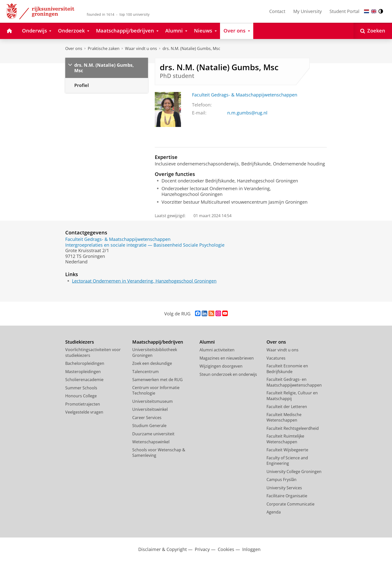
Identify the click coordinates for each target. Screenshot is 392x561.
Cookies (226, 549)
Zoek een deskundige (152, 363)
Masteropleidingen (83, 372)
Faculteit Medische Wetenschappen (284, 417)
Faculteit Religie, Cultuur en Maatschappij (292, 396)
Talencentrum (145, 372)
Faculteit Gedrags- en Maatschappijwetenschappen (294, 382)
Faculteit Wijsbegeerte (287, 450)
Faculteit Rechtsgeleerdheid (293, 428)
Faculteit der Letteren (287, 407)
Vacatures (276, 358)
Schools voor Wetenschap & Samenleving (159, 453)
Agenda (274, 512)
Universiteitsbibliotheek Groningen (155, 352)
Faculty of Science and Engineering (287, 461)
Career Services (147, 418)
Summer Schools (81, 388)
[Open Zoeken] (373, 31)
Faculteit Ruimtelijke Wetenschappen (285, 439)
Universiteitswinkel (150, 409)
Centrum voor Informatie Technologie (156, 390)
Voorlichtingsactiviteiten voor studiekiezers (93, 352)
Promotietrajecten (83, 404)
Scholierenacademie (84, 380)
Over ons (74, 48)
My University (307, 11)
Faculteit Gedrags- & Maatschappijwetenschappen (245, 95)
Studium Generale (149, 426)
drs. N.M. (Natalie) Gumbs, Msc (191, 48)
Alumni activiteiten (217, 350)
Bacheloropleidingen (85, 363)
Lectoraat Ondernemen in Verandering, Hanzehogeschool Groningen (144, 281)
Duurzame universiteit (153, 434)
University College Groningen (294, 472)
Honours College (81, 396)
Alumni (207, 342)
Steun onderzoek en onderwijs (228, 374)
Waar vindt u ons (141, 48)
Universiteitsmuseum (152, 401)
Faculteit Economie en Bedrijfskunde (287, 369)
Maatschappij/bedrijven (158, 342)
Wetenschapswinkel (151, 442)
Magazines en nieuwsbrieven (227, 358)
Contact (277, 11)
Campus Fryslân (281, 480)
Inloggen (251, 549)
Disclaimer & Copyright (162, 549)
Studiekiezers (80, 342)
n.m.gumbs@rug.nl (247, 113)
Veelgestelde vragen (84, 412)
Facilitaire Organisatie (287, 496)
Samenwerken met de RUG (157, 380)
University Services (284, 488)
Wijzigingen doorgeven (221, 366)
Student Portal (344, 11)
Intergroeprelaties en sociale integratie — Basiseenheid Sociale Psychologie (145, 245)
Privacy (202, 549)
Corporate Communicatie (290, 504)
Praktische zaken (104, 48)
